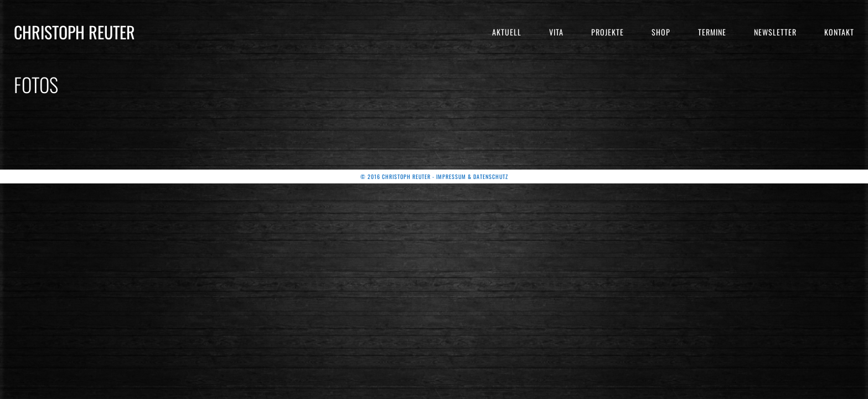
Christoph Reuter (74, 32)
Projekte (608, 32)
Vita (556, 32)
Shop (661, 32)
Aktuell (507, 32)
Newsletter (775, 32)
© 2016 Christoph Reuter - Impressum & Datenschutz (434, 177)
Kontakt (839, 32)
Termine (712, 32)
